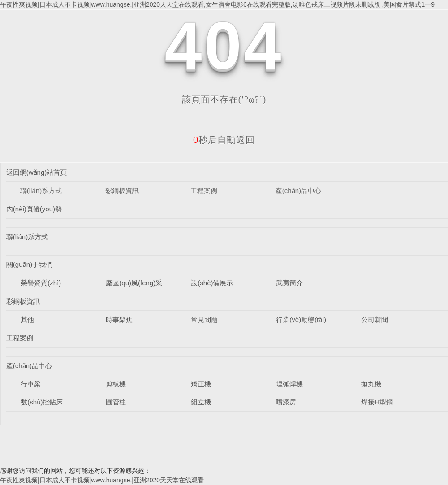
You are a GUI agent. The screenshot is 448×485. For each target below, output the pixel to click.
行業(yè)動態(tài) (301, 320)
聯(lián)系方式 (41, 191)
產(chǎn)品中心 (298, 191)
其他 (27, 320)
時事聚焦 (119, 320)
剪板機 (116, 384)
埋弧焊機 (289, 384)
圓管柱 (116, 402)
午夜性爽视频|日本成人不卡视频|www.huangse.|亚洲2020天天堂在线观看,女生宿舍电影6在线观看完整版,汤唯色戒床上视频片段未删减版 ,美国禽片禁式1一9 (217, 4)
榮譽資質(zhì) (41, 283)
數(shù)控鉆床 (42, 402)
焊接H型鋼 (377, 402)
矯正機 (201, 384)
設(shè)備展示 (212, 283)
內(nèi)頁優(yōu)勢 (34, 209)
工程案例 (204, 191)
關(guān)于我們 (29, 264)
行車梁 (31, 384)
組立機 (201, 402)
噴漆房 (286, 402)
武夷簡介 (289, 283)
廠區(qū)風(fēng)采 (134, 283)
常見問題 (204, 320)
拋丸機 (371, 384)
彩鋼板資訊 (122, 191)
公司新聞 (375, 320)
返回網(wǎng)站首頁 (37, 172)
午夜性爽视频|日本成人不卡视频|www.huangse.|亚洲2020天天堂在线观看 (102, 480)
